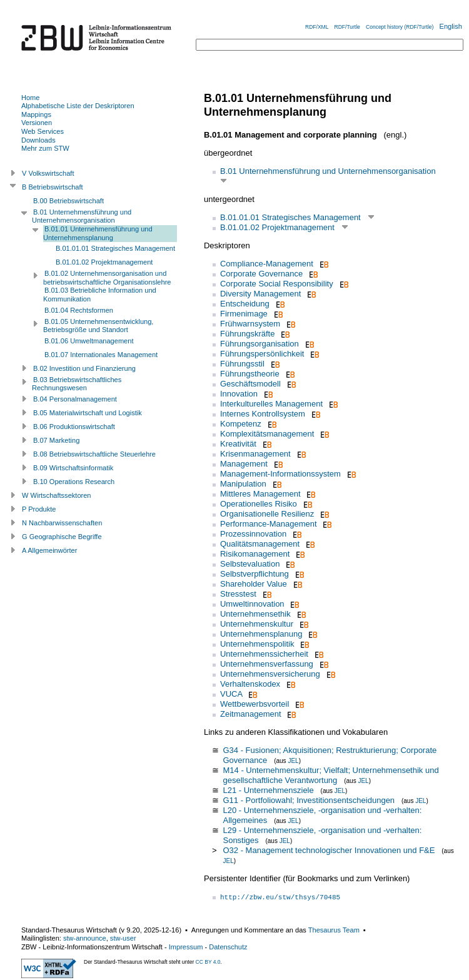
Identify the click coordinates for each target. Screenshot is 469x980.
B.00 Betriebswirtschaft (68, 201)
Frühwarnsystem (250, 324)
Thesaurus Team (334, 930)
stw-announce (85, 938)
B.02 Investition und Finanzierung (84, 368)
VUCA (231, 694)
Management (244, 464)
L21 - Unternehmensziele (268, 790)
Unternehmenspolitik (257, 644)
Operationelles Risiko (259, 504)
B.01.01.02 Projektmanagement (277, 227)
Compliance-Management (267, 264)
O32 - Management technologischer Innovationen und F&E (329, 850)
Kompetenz (241, 424)
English (451, 26)
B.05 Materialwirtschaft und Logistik (88, 413)
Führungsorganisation (260, 344)
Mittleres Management (260, 494)
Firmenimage (244, 314)
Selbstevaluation (250, 564)
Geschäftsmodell (250, 384)
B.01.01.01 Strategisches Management (290, 217)
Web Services (43, 131)
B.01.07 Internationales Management (101, 355)
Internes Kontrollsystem (263, 414)
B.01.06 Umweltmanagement (89, 341)
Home (30, 98)
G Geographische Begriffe (62, 537)
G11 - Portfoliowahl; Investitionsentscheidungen (309, 800)
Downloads (38, 140)
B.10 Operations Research (74, 482)
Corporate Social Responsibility (277, 284)
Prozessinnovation (253, 534)
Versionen (37, 123)
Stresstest (238, 594)
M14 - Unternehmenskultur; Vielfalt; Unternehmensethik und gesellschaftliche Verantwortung (330, 775)
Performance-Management (269, 524)
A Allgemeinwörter (49, 550)
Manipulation (243, 484)
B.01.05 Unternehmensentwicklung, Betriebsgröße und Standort (98, 326)
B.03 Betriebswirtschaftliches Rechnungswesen (77, 384)
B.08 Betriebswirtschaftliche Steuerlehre (94, 454)
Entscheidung (245, 304)
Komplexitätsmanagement (267, 434)
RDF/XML (317, 27)
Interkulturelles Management (271, 404)
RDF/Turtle (347, 27)
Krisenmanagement (255, 454)
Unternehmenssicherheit (264, 654)
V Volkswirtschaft (48, 173)
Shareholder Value (254, 584)
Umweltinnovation (252, 604)
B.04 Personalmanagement (75, 399)
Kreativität (238, 444)
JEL (293, 761)
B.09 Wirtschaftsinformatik (73, 468)
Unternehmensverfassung (267, 664)
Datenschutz (228, 947)
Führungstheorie (250, 374)
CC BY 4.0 (208, 962)
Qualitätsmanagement (260, 544)
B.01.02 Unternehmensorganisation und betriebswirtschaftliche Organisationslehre (107, 278)
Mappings (36, 114)
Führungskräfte (247, 334)
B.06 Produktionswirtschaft (74, 427)
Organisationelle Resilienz (267, 514)
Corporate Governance (261, 274)
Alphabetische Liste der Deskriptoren (78, 106)
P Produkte (39, 509)
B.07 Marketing (56, 440)
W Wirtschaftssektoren (57, 495)
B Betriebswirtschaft (53, 187)
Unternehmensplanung (261, 634)
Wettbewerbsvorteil (255, 704)
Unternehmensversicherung (270, 674)
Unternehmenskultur (257, 624)
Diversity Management (260, 294)
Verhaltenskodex (250, 684)
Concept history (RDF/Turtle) (400, 27)
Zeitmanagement (251, 714)
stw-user (123, 938)
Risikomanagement (255, 554)
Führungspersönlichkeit (262, 354)
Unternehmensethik (255, 614)
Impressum (186, 947)
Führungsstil (242, 364)
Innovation (239, 394)
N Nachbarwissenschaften (62, 523)
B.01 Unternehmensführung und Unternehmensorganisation (328, 171)
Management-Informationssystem (280, 474)
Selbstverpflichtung (255, 574)
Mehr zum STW (45, 148)
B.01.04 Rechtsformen (79, 310)
